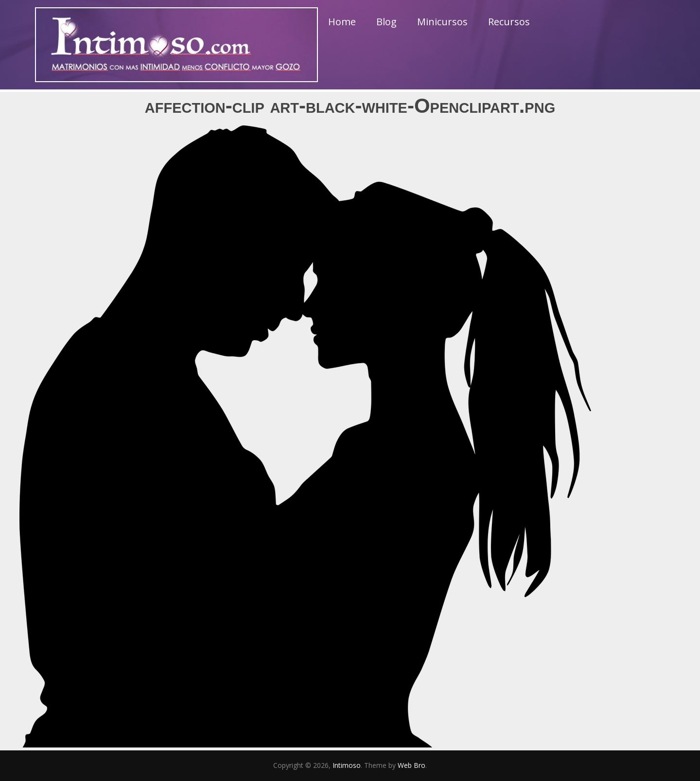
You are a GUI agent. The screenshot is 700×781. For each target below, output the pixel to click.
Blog (386, 22)
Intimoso (347, 765)
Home (342, 22)
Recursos (509, 22)
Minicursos (442, 22)
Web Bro (411, 765)
